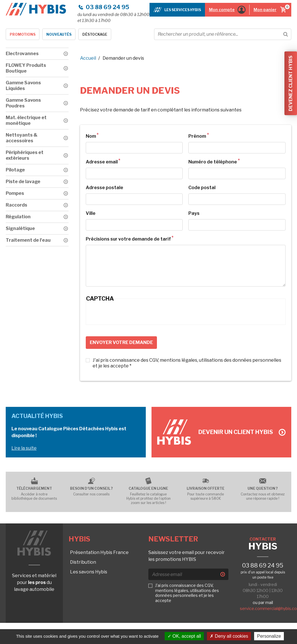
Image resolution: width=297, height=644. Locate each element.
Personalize (269, 636)
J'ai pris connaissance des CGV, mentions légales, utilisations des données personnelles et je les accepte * (187, 363)
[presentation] (129, 313)
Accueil (88, 58)
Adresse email (102, 162)
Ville (91, 213)
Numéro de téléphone (213, 162)
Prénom (197, 136)
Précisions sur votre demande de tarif (128, 239)
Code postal (202, 188)
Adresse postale (104, 188)
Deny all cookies (229, 636)
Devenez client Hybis (291, 83)
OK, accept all (184, 636)
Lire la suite (24, 448)
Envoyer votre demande (121, 342)
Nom (91, 136)
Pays (194, 213)
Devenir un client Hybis (242, 432)
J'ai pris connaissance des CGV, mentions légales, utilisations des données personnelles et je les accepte (187, 593)
